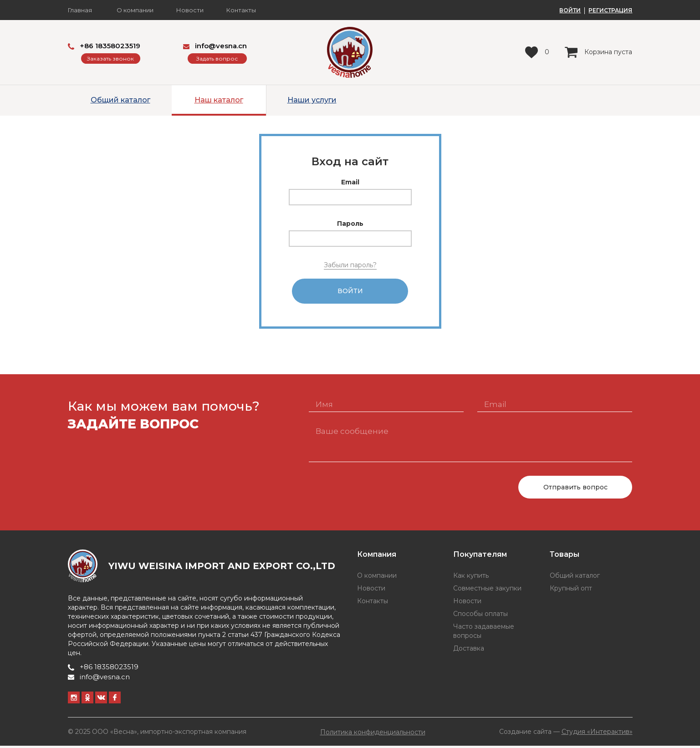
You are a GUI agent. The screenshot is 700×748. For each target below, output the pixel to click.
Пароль (350, 224)
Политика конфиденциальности (373, 734)
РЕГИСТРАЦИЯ (610, 10)
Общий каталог (120, 100)
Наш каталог (219, 100)
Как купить (471, 578)
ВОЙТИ (570, 10)
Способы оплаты (480, 616)
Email (350, 182)
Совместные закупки (487, 591)
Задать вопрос (217, 59)
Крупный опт (571, 591)
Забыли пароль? (350, 265)
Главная (80, 10)
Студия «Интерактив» (597, 734)
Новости (190, 10)
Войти (350, 292)
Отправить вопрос (575, 489)
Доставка (469, 651)
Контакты (241, 10)
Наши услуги (312, 100)
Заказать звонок (110, 59)
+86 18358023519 (104, 46)
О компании (135, 10)
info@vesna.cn (215, 46)
